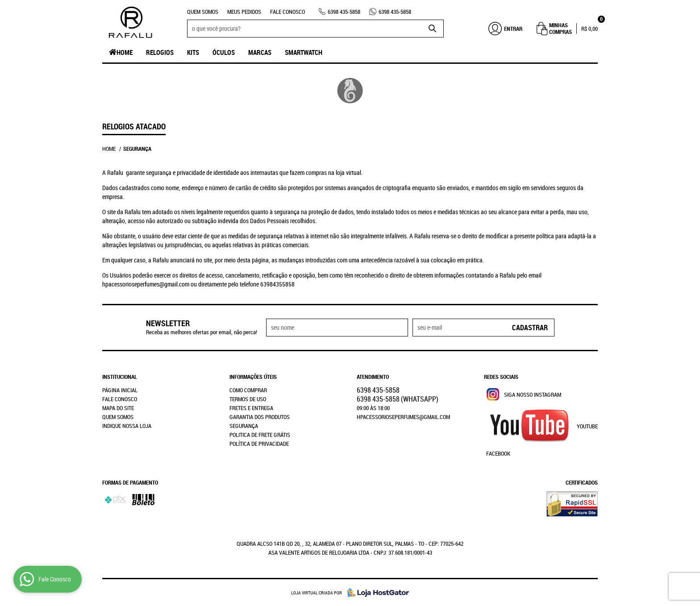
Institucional (120, 377)
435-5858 (344, 12)
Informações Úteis (253, 377)
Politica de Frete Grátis (260, 435)
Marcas (260, 52)
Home (125, 52)
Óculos (224, 52)
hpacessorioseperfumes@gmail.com (403, 417)
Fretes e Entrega (251, 408)
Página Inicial (120, 390)
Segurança (244, 426)
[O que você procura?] (433, 29)
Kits (193, 52)
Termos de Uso (248, 399)
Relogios (160, 52)
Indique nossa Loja (127, 426)
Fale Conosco (287, 12)
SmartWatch (304, 52)
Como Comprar (248, 390)
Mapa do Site (118, 408)
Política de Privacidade (259, 444)
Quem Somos (203, 12)
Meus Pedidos (244, 12)
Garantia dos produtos (260, 417)
